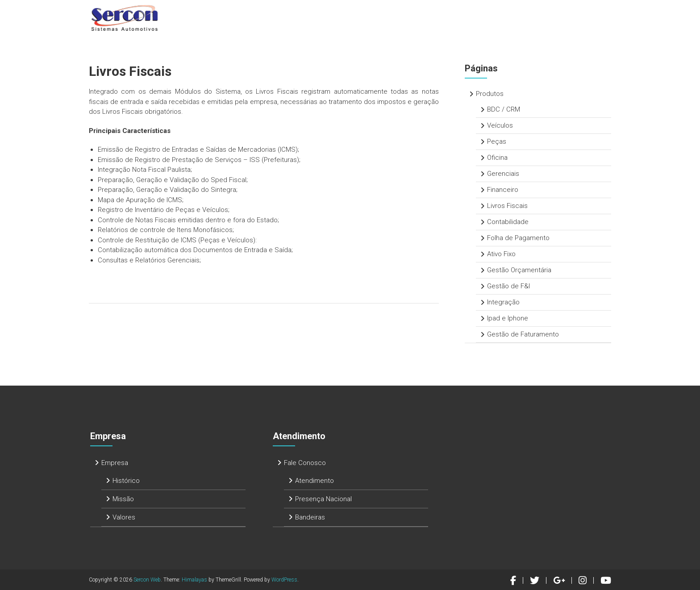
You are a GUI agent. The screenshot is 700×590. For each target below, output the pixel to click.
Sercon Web (147, 580)
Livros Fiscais (507, 206)
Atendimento (497, 17)
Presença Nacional (323, 499)
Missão (123, 499)
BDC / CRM (504, 109)
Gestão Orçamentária (519, 270)
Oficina (497, 158)
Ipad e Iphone (508, 318)
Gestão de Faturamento (523, 334)
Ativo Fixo (501, 254)
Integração (503, 302)
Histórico (126, 481)
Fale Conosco (558, 17)
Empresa (348, 17)
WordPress (284, 580)
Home (309, 17)
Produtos (396, 17)
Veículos (500, 125)
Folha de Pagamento (518, 238)
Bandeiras (310, 517)
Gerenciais (503, 174)
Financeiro (503, 190)
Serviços (444, 17)
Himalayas (194, 580)
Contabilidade (508, 222)
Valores (124, 517)
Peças (497, 141)
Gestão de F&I (508, 286)
